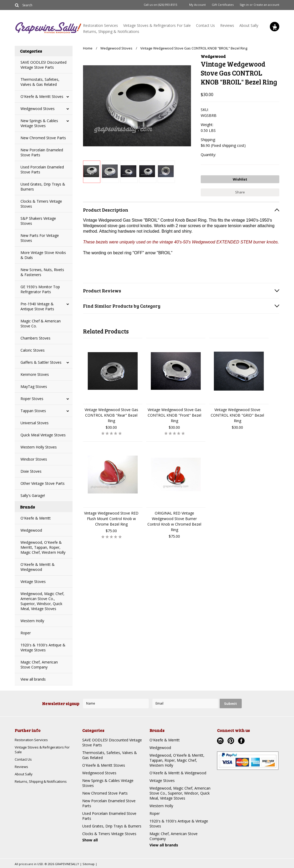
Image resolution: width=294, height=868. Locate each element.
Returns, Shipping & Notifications (111, 31)
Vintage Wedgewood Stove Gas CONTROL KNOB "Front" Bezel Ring (174, 414)
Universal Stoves (35, 423)
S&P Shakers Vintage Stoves (38, 221)
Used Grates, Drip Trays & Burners (43, 187)
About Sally (249, 25)
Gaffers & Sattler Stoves (41, 362)
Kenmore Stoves (35, 374)
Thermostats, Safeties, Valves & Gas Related (40, 82)
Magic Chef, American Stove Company (39, 665)
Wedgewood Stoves (38, 109)
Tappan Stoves (33, 411)
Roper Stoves (32, 399)
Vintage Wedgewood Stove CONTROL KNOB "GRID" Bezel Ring (237, 414)
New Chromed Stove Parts (43, 138)
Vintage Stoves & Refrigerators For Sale (157, 25)
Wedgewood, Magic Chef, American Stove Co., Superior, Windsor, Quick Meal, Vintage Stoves (42, 601)
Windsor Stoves (34, 459)
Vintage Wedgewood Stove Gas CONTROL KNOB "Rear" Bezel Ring (111, 414)
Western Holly (32, 621)
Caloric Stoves (33, 350)
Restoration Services (100, 25)
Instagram (221, 741)
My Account (197, 5)
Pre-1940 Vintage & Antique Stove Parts (37, 306)
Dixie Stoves (31, 471)
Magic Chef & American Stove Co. (41, 323)
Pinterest (231, 741)
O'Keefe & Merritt (36, 518)
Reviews (227, 25)
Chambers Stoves (35, 338)
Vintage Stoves (33, 582)
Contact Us (205, 25)
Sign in (244, 5)
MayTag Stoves (34, 386)
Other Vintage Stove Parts (43, 483)
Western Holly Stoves (39, 447)
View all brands (33, 679)
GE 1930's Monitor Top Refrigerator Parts (40, 289)
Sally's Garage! (33, 495)
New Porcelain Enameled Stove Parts (42, 152)
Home (88, 48)
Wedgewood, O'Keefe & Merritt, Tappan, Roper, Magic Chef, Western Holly (43, 547)
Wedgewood (31, 530)
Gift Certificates (223, 5)
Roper (26, 633)
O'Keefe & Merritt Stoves (42, 96)
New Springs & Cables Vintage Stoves (39, 123)
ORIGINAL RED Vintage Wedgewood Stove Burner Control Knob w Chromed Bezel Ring (174, 520)
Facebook (242, 741)
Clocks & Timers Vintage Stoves (41, 204)
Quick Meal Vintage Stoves (43, 435)
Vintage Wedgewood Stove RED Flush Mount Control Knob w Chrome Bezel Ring (111, 517)
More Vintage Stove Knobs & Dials (43, 255)
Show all (90, 840)
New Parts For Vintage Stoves (40, 238)
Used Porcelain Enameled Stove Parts (42, 169)
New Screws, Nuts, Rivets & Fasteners (42, 272)
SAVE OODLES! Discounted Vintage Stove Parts (43, 65)
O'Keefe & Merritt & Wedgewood (38, 567)
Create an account (266, 5)
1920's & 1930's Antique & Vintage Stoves (43, 647)
